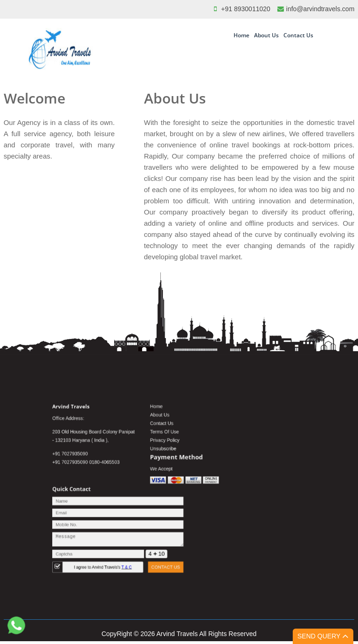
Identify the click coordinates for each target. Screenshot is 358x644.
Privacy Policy (168, 453)
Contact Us (298, 35)
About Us (266, 35)
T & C (138, 553)
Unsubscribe (167, 459)
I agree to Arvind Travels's (120, 553)
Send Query (323, 636)
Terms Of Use (168, 446)
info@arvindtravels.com (320, 9)
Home (241, 35)
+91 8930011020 (246, 9)
